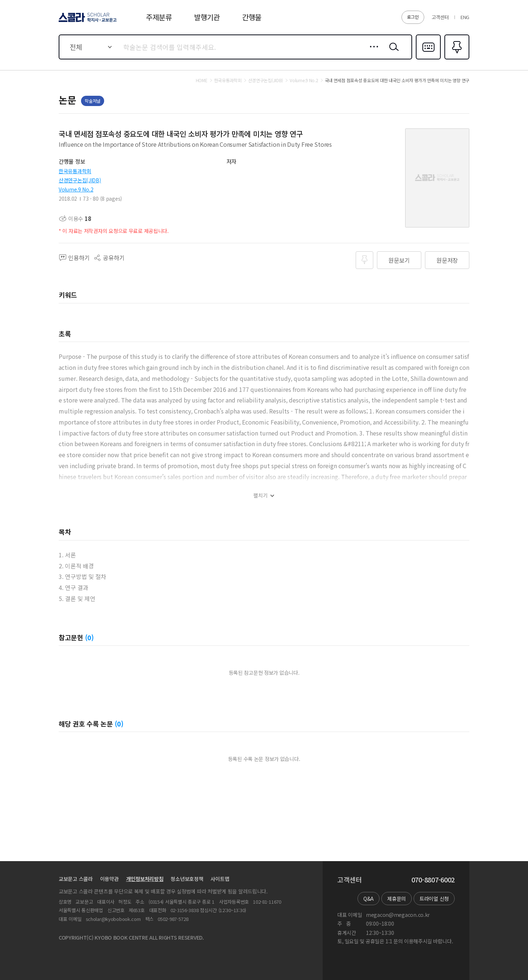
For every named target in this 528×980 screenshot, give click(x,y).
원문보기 (399, 260)
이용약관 (109, 879)
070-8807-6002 (433, 880)
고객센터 (440, 17)
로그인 (413, 17)
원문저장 (447, 260)
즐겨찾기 (456, 59)
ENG (465, 17)
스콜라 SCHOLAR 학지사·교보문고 (87, 22)
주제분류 (159, 17)
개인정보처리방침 (145, 879)
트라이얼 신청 (434, 899)
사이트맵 (220, 879)
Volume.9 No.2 (76, 189)
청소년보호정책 (187, 879)
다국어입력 (428, 59)
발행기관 (207, 17)
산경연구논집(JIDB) (80, 180)
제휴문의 (397, 899)
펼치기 (261, 496)
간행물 (252, 17)
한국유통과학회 (75, 171)
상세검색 (372, 52)
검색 (392, 52)
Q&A (368, 899)
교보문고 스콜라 (76, 879)
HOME (202, 80)
